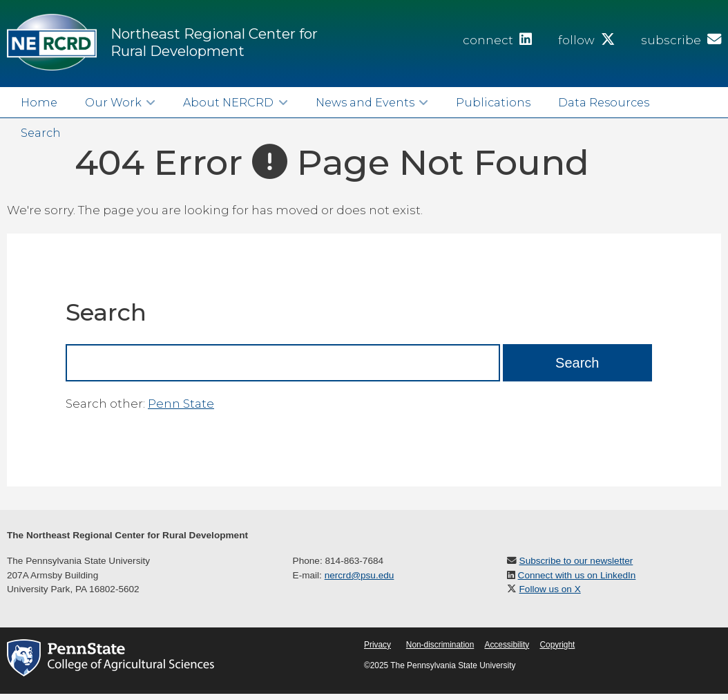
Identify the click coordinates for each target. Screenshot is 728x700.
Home (39, 102)
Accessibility (507, 645)
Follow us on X (550, 589)
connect (497, 40)
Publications (493, 102)
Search (41, 133)
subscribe (681, 40)
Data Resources (604, 102)
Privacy (377, 645)
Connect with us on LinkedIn (577, 575)
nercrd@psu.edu (360, 575)
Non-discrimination (440, 645)
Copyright (557, 645)
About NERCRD (228, 102)
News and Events (365, 102)
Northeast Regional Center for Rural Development (214, 42)
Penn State (181, 404)
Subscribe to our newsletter (576, 561)
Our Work (113, 102)
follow (586, 40)
